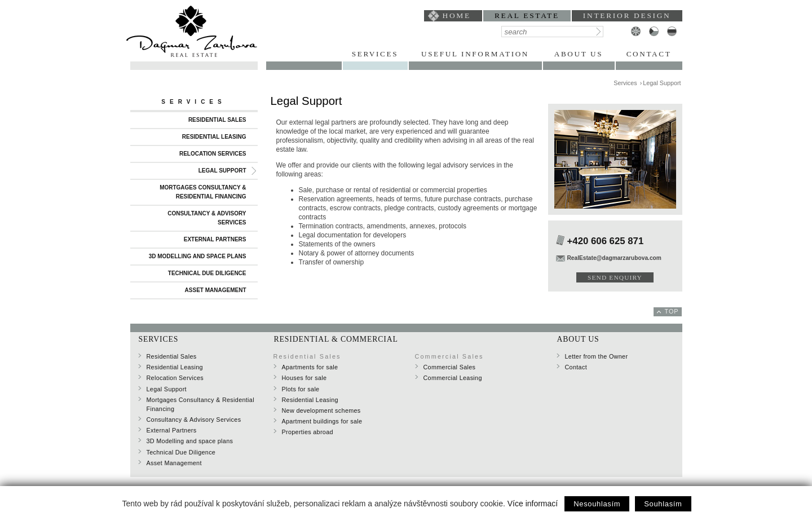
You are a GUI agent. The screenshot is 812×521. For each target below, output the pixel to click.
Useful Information (475, 54)
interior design (627, 16)
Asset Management (216, 290)
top (672, 311)
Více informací (533, 504)
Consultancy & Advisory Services (207, 218)
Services (375, 54)
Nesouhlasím (597, 504)
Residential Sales (217, 120)
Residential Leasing (214, 137)
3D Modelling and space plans (198, 256)
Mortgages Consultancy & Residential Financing (203, 192)
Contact (649, 54)
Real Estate (527, 16)
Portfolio (304, 54)
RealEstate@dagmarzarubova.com (614, 258)
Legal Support (222, 171)
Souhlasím (663, 504)
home (457, 16)
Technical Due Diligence (207, 273)
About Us (579, 54)
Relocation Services (213, 154)
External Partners (215, 239)
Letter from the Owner (597, 356)
